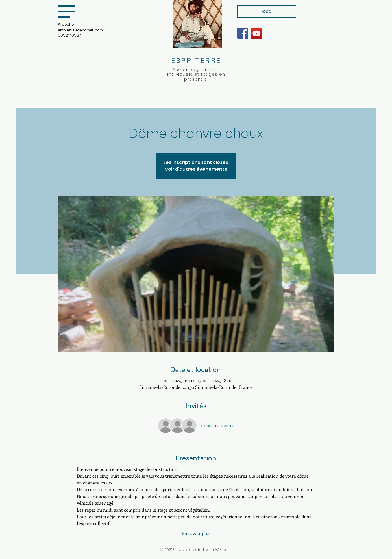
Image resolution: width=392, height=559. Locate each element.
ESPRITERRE (196, 61)
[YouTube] (257, 33)
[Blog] (267, 12)
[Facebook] (243, 33)
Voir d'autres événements (196, 169)
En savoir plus (196, 533)
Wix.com (224, 550)
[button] (66, 12)
